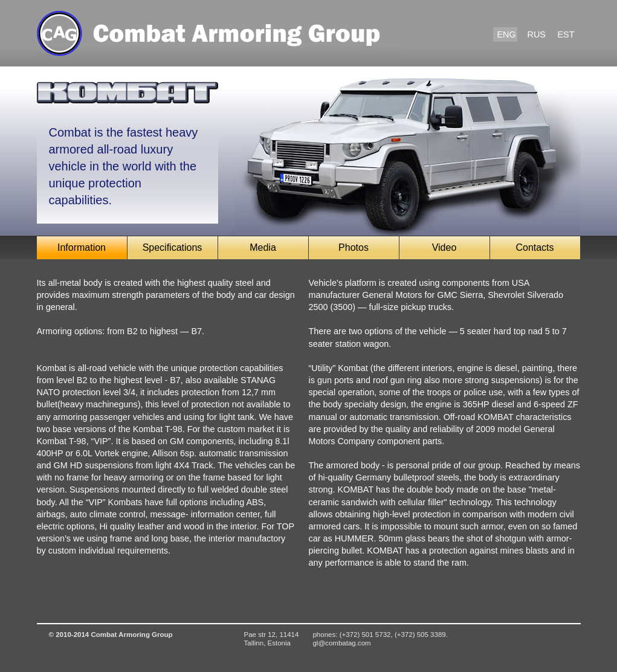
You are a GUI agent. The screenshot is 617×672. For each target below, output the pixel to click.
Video (444, 247)
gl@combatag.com (341, 643)
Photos (354, 247)
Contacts (535, 247)
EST (566, 34)
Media (263, 247)
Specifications (173, 247)
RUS (537, 34)
